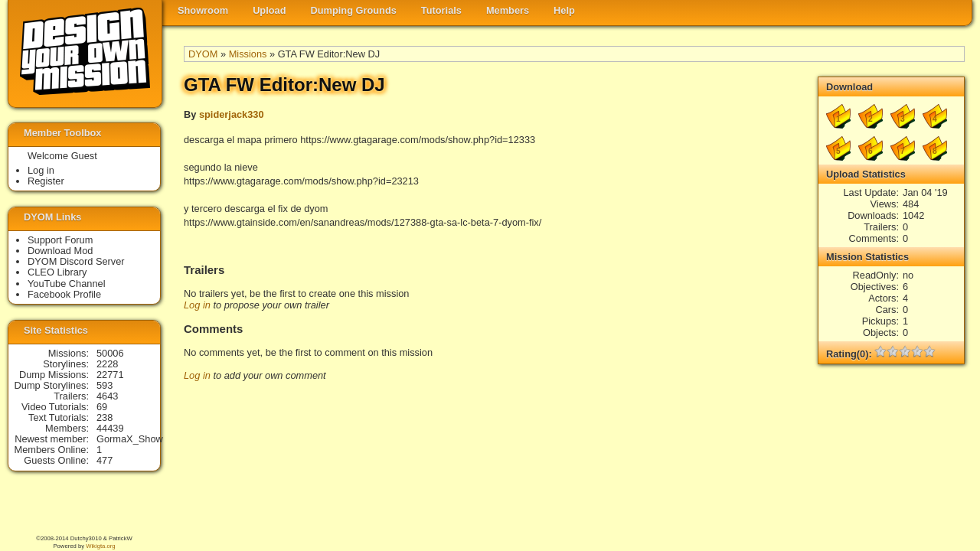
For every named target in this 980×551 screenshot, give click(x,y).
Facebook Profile (64, 294)
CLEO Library (57, 272)
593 (105, 385)
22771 (110, 375)
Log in (197, 305)
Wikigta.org (100, 546)
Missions (248, 54)
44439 (110, 428)
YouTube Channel (67, 284)
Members (508, 10)
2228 (107, 364)
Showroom (203, 10)
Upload (269, 10)
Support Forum (60, 240)
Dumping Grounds (354, 10)
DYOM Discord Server (76, 261)
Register (46, 181)
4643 (107, 396)
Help (564, 10)
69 (102, 407)
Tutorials (441, 10)
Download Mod (60, 251)
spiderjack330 (232, 114)
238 (105, 417)
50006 (110, 353)
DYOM (203, 54)
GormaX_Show (130, 439)
